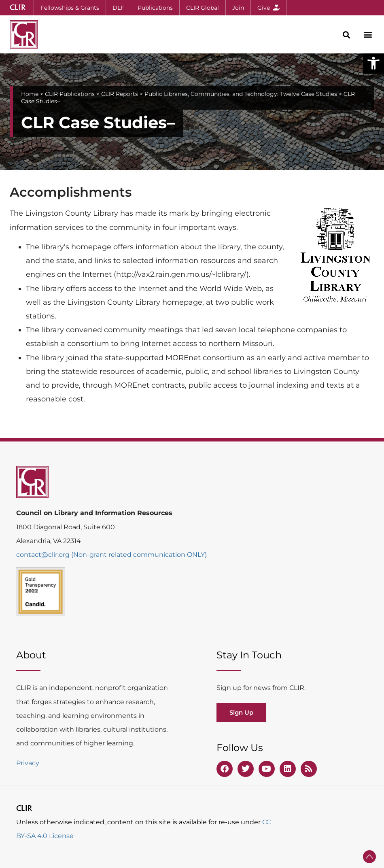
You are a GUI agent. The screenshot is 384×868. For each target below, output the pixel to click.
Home (30, 94)
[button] (373, 63)
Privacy (28, 763)
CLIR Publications (70, 94)
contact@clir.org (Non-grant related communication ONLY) (111, 555)
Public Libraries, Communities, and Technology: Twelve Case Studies (241, 94)
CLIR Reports (120, 94)
